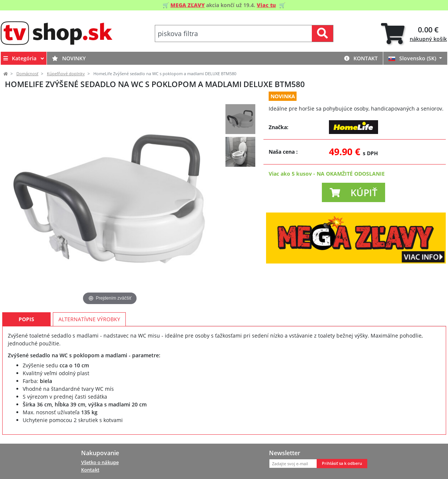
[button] (353, 192)
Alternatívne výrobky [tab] (89, 319)
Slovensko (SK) (413, 58)
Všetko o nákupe (100, 462)
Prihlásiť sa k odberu (342, 463)
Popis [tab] (26, 319)
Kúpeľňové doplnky (66, 74)
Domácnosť (27, 74)
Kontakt (361, 58)
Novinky (69, 58)
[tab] (414, 34)
